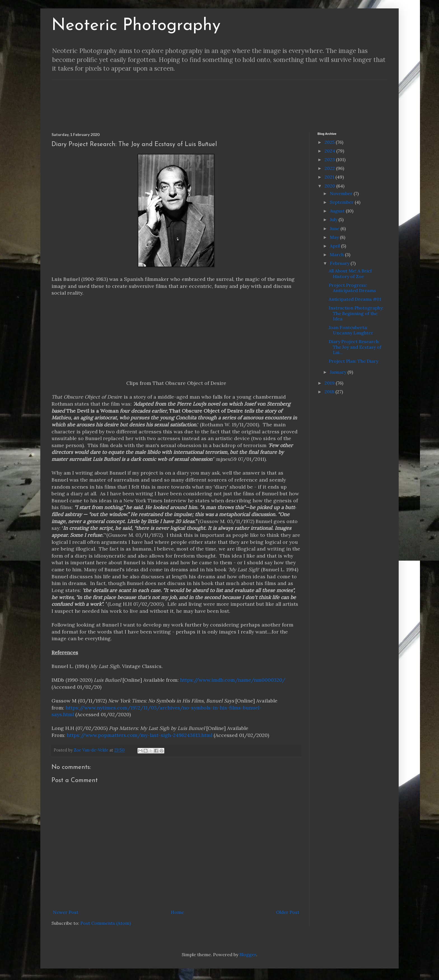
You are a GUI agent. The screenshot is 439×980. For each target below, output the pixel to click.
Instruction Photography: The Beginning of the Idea (356, 313)
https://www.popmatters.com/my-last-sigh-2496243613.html (139, 735)
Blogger (248, 954)
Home (177, 912)
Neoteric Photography (136, 26)
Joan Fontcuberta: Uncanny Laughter (351, 330)
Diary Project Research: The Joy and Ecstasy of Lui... (355, 347)
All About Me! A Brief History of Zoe (350, 273)
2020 (330, 186)
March (337, 255)
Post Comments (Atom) (106, 923)
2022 (330, 168)
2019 (330, 383)
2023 (330, 160)
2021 (330, 177)
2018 (330, 392)
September (342, 202)
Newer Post (66, 912)
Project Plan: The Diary (353, 361)
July (334, 219)
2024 (330, 151)
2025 (330, 142)
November (342, 193)
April (335, 246)
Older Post (288, 912)
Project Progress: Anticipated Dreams (352, 288)
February (340, 263)
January (339, 372)
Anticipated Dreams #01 (355, 299)
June (335, 228)
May (335, 237)
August (338, 211)
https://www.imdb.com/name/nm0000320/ (233, 680)
